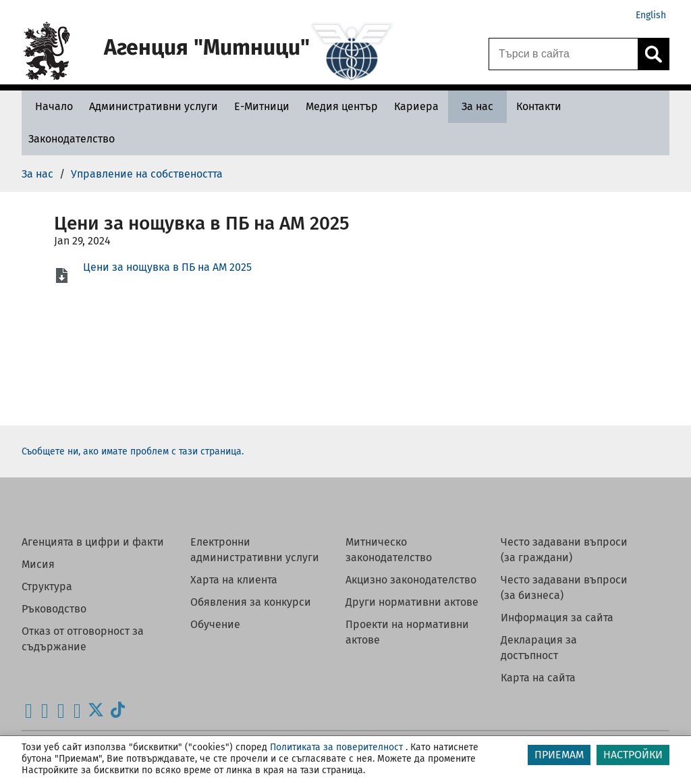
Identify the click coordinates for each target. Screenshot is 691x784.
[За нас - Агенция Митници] (477, 106)
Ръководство (54, 609)
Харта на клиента (234, 580)
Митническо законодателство (389, 550)
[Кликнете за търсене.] (653, 54)
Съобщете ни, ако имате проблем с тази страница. (133, 451)
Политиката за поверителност (336, 747)
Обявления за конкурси (251, 602)
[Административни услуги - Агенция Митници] (154, 106)
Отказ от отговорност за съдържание (83, 639)
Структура (47, 586)
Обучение (215, 624)
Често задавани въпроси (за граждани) (564, 550)
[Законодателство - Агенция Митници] (72, 139)
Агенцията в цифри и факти (93, 542)
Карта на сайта (538, 678)
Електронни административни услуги (255, 550)
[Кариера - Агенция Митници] (416, 106)
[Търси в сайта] (563, 54)
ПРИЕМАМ (559, 755)
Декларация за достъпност (539, 648)
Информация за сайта (557, 618)
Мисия (38, 564)
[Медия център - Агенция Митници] (342, 106)
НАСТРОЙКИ (633, 755)
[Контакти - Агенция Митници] (539, 106)
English (651, 15)
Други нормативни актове (412, 602)
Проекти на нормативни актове (407, 632)
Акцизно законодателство (411, 580)
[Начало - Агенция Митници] (51, 106)
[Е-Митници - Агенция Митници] (262, 106)
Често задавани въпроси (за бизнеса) (564, 587)
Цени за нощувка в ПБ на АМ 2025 (167, 267)
